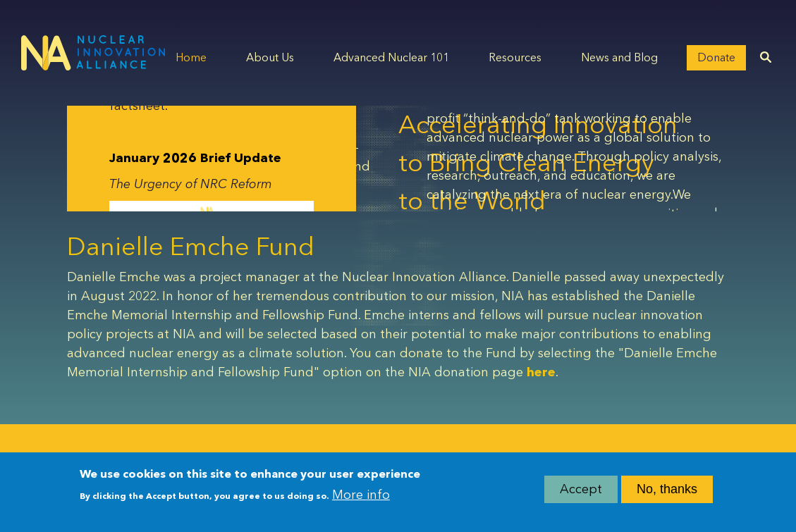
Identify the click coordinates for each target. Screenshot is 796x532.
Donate (716, 57)
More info (361, 496)
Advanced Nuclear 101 (391, 57)
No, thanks (667, 490)
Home (191, 57)
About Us (270, 57)
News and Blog (619, 57)
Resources (515, 57)
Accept (581, 490)
